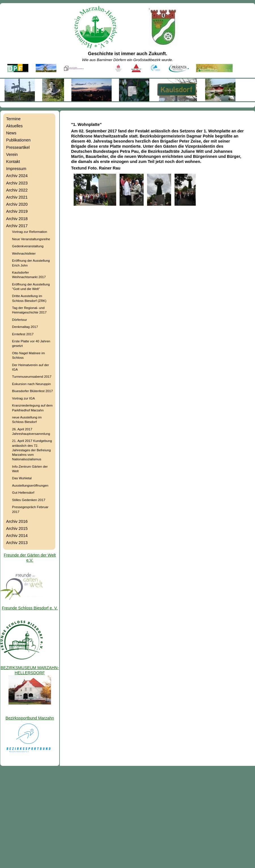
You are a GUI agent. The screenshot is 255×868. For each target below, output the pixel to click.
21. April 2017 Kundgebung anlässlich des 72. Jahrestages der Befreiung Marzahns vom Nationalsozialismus (32, 450)
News (11, 133)
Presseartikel (18, 147)
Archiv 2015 (17, 528)
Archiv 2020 (17, 204)
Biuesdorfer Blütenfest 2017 (33, 391)
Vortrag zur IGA (24, 398)
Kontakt (13, 162)
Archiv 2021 (17, 197)
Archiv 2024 (17, 176)
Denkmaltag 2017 (25, 327)
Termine (13, 119)
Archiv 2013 (17, 543)
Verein (12, 154)
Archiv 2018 (17, 219)
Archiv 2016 (17, 521)
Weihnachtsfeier (24, 253)
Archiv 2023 (17, 183)
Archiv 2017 (17, 226)
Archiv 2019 (17, 211)
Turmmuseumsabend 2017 (32, 376)
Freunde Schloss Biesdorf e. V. (30, 608)
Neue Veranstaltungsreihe (31, 239)
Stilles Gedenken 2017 (29, 500)
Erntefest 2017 (23, 334)
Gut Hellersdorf (23, 492)
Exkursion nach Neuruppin (32, 384)
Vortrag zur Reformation (30, 232)
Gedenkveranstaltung (28, 246)
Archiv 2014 (17, 536)
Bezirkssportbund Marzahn (30, 718)
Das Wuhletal (22, 478)
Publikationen (18, 140)
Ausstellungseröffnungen (30, 485)
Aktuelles (14, 126)
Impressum (16, 169)
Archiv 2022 (17, 190)
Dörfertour (20, 320)
